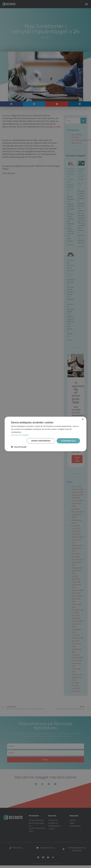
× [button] (83, 419)
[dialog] (45, 434)
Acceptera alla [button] (68, 441)
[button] (19, 447)
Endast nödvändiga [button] (41, 441)
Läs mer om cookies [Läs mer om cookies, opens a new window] (20, 435)
